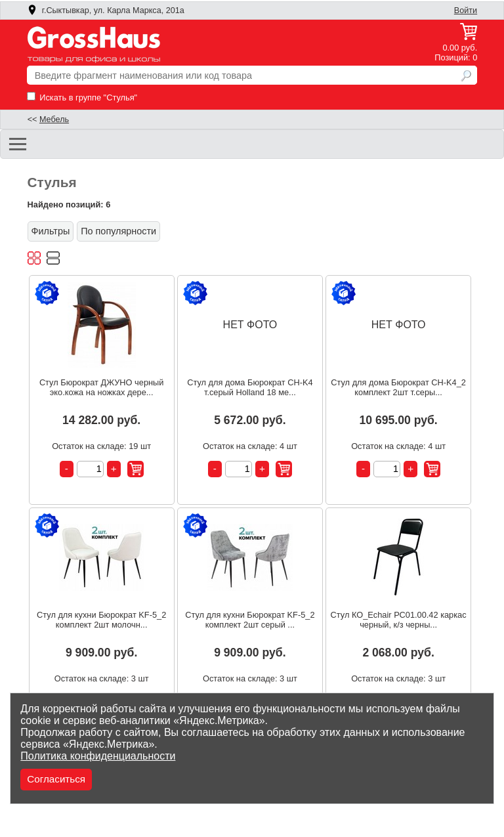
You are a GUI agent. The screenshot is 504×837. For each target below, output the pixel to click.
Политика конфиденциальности (98, 756)
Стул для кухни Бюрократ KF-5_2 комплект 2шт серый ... (250, 620)
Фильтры (51, 231)
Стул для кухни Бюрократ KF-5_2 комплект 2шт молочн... (101, 620)
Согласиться (56, 779)
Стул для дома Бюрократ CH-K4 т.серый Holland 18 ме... (250, 387)
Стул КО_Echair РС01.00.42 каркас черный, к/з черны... (399, 620)
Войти (466, 11)
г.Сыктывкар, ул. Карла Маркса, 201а (106, 11)
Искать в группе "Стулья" (82, 97)
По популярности (118, 231)
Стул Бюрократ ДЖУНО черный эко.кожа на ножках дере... (102, 387)
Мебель (54, 119)
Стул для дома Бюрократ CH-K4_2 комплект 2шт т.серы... (398, 387)
